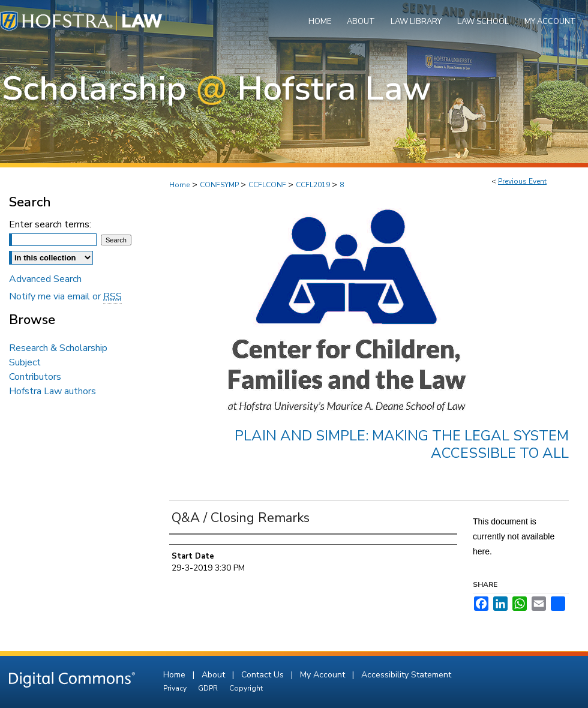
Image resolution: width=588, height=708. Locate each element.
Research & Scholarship (58, 348)
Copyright (246, 688)
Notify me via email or (65, 296)
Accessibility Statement (406, 675)
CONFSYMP (220, 185)
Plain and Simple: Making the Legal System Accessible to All (402, 444)
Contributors (35, 377)
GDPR (209, 688)
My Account (324, 675)
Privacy (176, 688)
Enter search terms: (50, 224)
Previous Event (522, 181)
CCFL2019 (314, 185)
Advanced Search (45, 279)
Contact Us (264, 675)
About (214, 675)
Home (179, 185)
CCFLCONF (268, 185)
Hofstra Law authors (52, 391)
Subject (25, 362)
